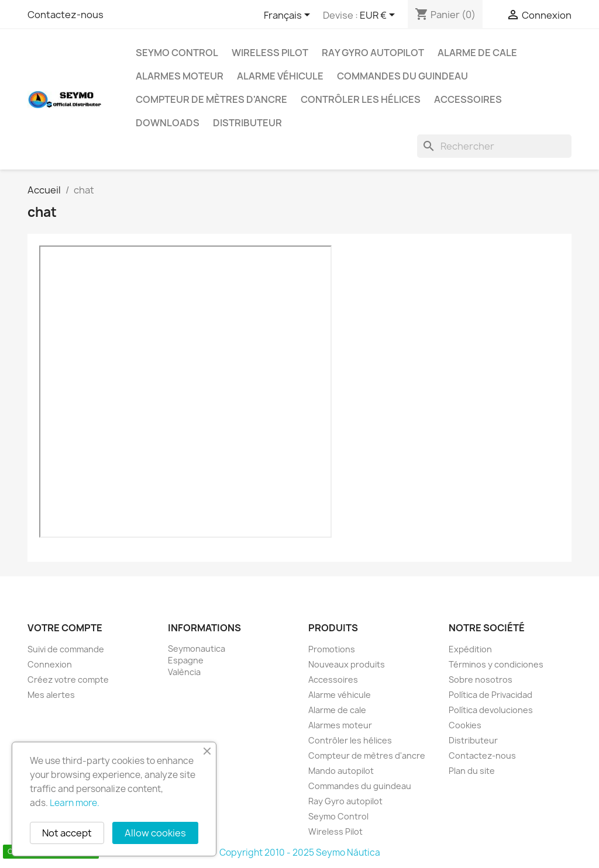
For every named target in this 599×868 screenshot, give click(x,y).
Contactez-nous (66, 15)
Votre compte (65, 628)
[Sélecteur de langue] (289, 16)
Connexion (50, 664)
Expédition (470, 649)
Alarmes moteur (180, 76)
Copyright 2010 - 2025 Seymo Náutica (300, 853)
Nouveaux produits (347, 664)
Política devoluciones (491, 710)
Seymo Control (177, 53)
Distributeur (247, 123)
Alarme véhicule (280, 76)
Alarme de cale (477, 53)
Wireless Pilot (270, 53)
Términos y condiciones (496, 664)
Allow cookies (155, 833)
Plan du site (472, 771)
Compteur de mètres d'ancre (211, 99)
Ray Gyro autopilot (373, 53)
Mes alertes (51, 695)
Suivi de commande (66, 649)
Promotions (332, 649)
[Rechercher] (494, 146)
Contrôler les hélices (361, 99)
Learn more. (75, 803)
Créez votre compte (68, 679)
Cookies (465, 725)
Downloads (168, 123)
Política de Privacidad (490, 695)
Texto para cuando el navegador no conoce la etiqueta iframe (185, 392)
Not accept (67, 833)
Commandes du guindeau (402, 76)
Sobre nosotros (481, 679)
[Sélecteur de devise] (379, 16)
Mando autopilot (341, 771)
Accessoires (468, 99)
